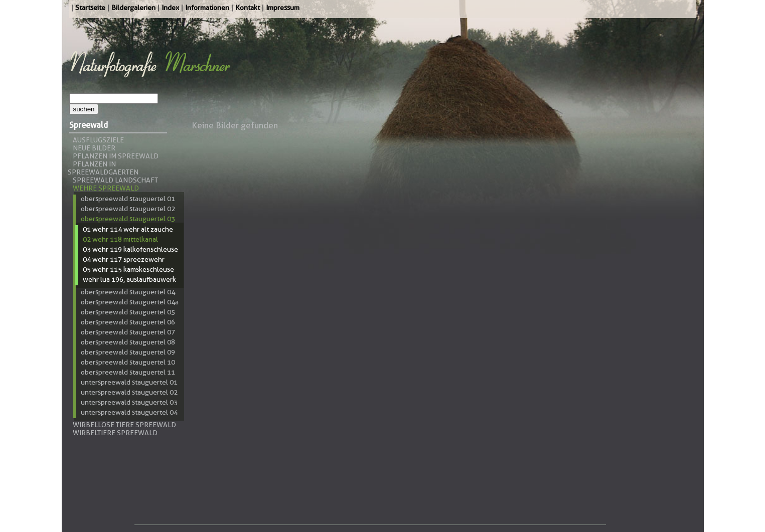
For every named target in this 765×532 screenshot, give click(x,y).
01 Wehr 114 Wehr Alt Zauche (128, 229)
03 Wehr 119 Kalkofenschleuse (130, 249)
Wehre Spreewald (106, 188)
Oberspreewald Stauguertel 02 (128, 209)
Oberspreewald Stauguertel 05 (128, 312)
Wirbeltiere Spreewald (115, 433)
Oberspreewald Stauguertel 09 (128, 352)
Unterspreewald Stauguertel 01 (129, 382)
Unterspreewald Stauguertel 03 (129, 402)
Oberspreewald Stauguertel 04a (130, 302)
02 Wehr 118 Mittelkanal (120, 239)
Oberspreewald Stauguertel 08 (128, 342)
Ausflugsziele (98, 140)
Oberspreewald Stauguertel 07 (128, 332)
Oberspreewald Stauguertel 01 (128, 199)
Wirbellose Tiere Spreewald (124, 425)
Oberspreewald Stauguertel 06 (128, 322)
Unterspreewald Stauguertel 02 (129, 392)
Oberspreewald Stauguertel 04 (128, 292)
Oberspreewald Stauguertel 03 (128, 219)
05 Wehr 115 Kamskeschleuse (128, 269)
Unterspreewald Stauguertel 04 (129, 412)
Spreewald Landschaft (115, 180)
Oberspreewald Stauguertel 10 (128, 362)
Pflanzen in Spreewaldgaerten (103, 168)
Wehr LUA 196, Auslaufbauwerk (129, 279)
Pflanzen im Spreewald (116, 156)
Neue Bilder (94, 148)
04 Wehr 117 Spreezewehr (124, 259)
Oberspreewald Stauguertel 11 (128, 372)
